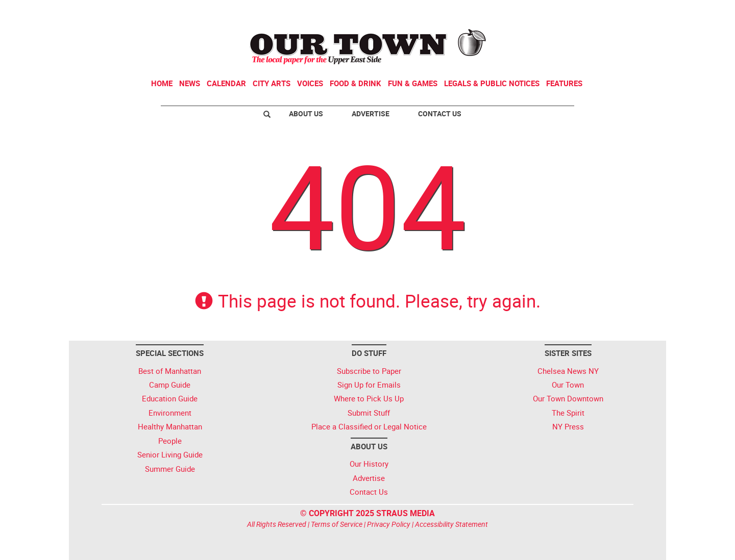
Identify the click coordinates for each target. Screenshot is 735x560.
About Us (306, 113)
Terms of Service (337, 524)
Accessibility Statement (451, 524)
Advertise (371, 113)
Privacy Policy (389, 524)
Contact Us (440, 113)
